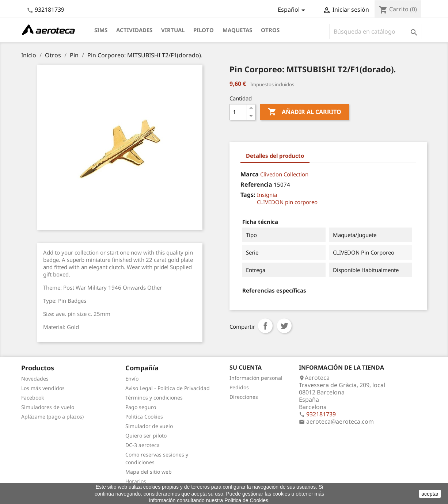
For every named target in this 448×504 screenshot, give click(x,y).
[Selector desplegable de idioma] (293, 10)
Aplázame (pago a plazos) (52, 417)
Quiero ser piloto (146, 436)
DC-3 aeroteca (143, 445)
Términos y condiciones (154, 398)
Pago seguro (141, 407)
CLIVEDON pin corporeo (287, 202)
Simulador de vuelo (149, 426)
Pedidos (239, 387)
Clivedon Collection (284, 174)
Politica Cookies (144, 417)
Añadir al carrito (305, 112)
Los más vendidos (43, 388)
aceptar (430, 494)
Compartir (265, 326)
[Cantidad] (238, 112)
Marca (250, 174)
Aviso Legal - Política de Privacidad (168, 388)
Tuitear (284, 326)
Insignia (267, 195)
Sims (101, 30)
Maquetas (237, 30)
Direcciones (244, 397)
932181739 (50, 9)
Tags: (248, 195)
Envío (132, 379)
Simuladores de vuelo (48, 407)
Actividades (134, 30)
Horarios (136, 481)
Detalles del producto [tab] (275, 156)
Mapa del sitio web (149, 472)
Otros (270, 30)
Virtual (173, 30)
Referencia (256, 184)
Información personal (256, 378)
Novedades (35, 379)
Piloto (204, 30)
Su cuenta (246, 367)
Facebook (33, 398)
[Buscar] (375, 31)
